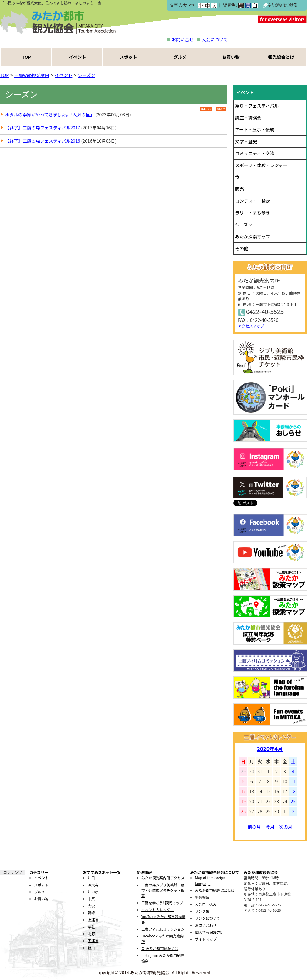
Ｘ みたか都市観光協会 (160, 948)
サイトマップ (206, 939)
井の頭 (93, 892)
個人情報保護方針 (209, 932)
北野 (91, 934)
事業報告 (202, 897)
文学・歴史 (246, 141)
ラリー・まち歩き (253, 213)
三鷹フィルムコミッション (163, 929)
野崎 (91, 913)
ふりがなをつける (280, 5)
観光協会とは (281, 57)
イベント (78, 57)
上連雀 (93, 920)
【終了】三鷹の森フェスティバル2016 (43, 141)
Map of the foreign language (210, 880)
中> (207, 5)
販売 (239, 189)
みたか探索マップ (253, 236)
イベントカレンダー (158, 910)
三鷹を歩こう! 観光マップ (162, 903)
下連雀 (93, 941)
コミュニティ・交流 (255, 153)
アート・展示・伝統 (255, 129)
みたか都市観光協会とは (215, 890)
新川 (91, 948)
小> (201, 5)
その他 (242, 248)
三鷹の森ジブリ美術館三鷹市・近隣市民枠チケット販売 (163, 890)
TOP (26, 57)
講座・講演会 (248, 118)
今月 (270, 827)
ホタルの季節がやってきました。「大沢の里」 (50, 114)
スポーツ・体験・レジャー (261, 165)
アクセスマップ (251, 326)
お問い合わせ (206, 925)
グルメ (180, 57)
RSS (206, 109)
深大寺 (93, 885)
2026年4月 (270, 749)
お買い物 (231, 57)
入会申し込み (206, 904)
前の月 (254, 827)
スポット (128, 57)
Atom (221, 109)
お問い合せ (183, 39)
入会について (215, 39)
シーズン (86, 75)
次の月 (286, 827)
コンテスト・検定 (253, 201)
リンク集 (202, 911)
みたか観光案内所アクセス (163, 878)
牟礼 (91, 927)
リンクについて (208, 918)
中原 (91, 899)
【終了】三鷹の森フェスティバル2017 (43, 128)
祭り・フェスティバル (257, 106)
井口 (91, 878)
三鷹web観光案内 (32, 75)
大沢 (91, 906)
